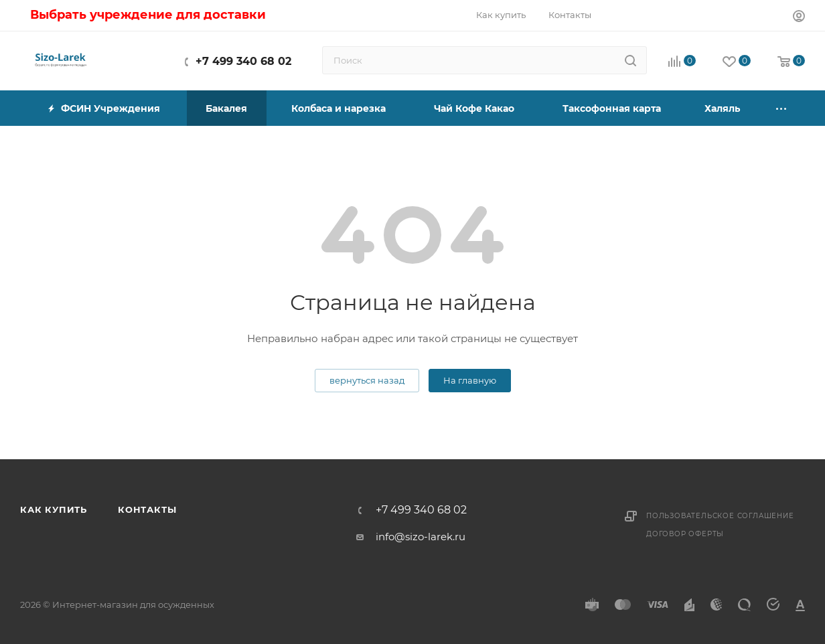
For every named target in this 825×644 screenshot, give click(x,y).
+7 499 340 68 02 (243, 61)
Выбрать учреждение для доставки (148, 15)
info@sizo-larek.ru (421, 537)
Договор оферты (685, 534)
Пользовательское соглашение (720, 516)
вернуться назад (367, 380)
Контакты (147, 509)
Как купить (54, 509)
